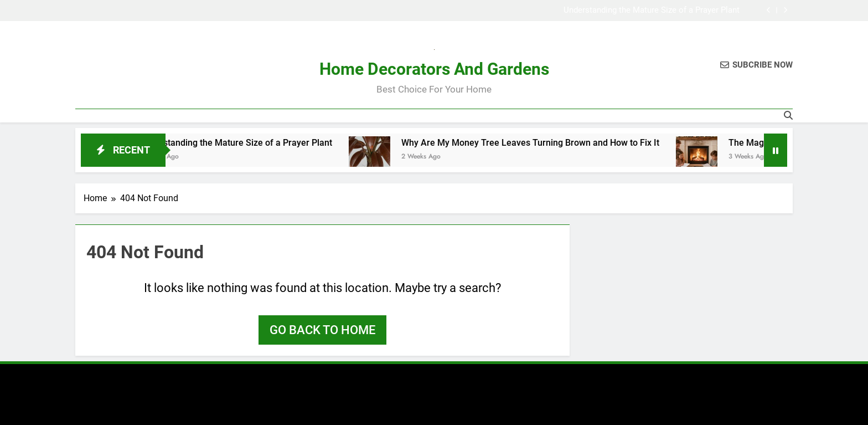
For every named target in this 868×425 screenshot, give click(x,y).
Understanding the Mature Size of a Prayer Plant (652, 11)
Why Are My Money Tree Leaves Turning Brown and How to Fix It (541, 143)
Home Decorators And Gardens (434, 69)
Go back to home (322, 330)
